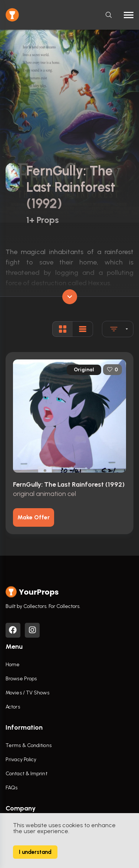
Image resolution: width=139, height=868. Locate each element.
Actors (13, 707)
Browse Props (21, 679)
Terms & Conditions (29, 745)
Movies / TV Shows (27, 693)
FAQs (11, 788)
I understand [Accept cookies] (35, 852)
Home (13, 665)
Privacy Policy (21, 759)
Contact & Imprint (27, 774)
